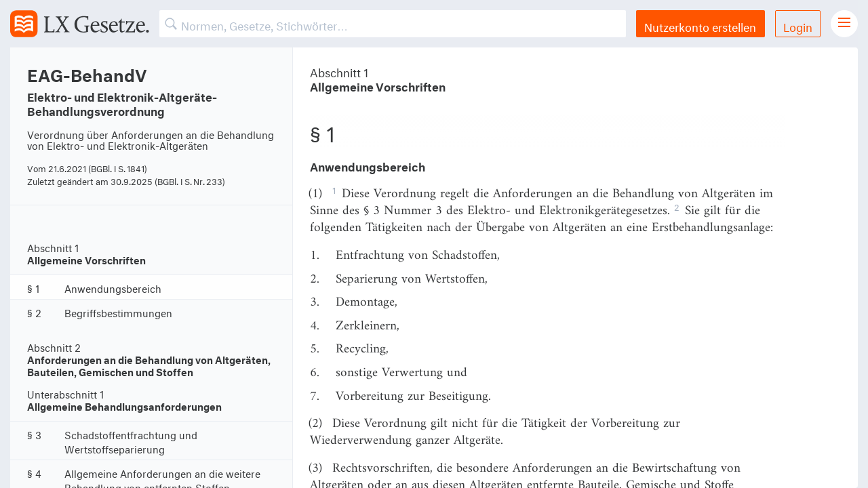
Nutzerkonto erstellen (700, 25)
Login (798, 25)
